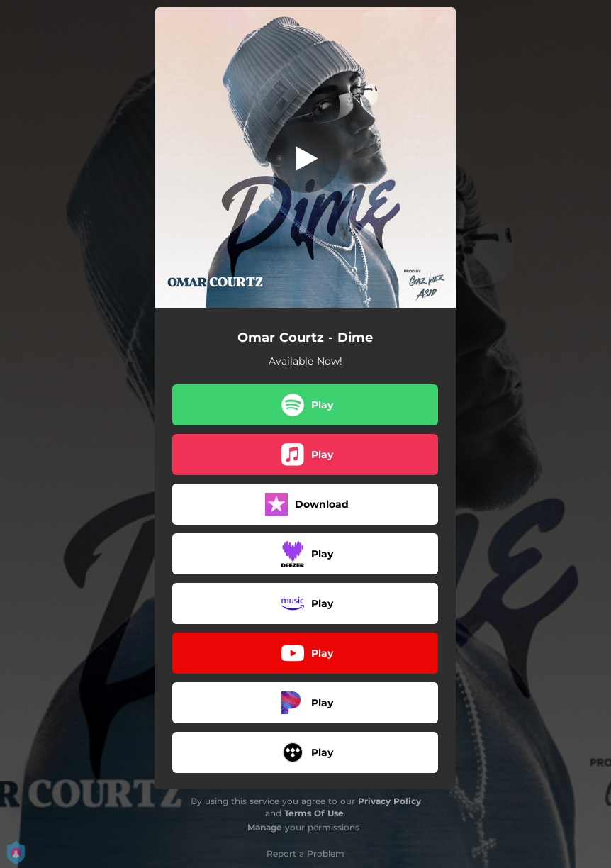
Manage (265, 827)
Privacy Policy (389, 801)
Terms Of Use (314, 813)
